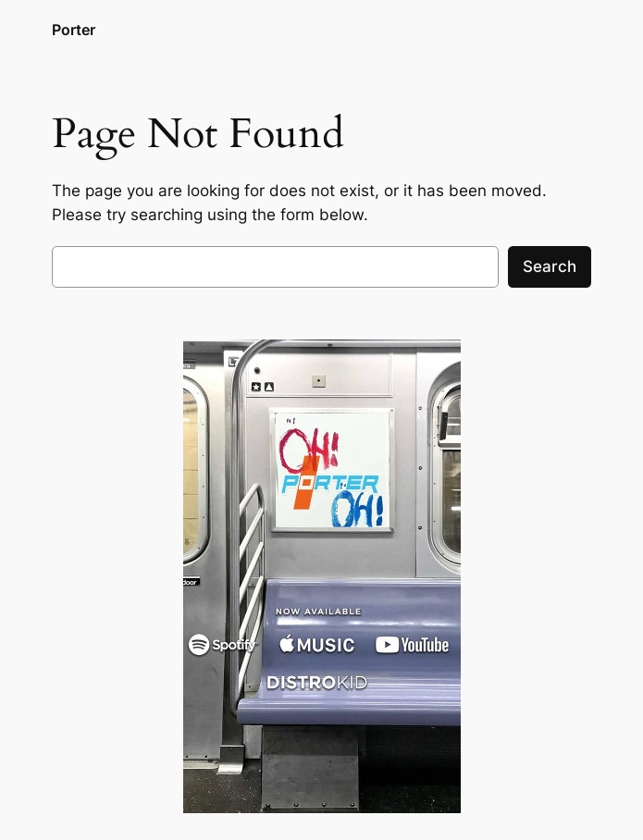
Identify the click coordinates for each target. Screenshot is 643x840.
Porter (74, 30)
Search (550, 266)
